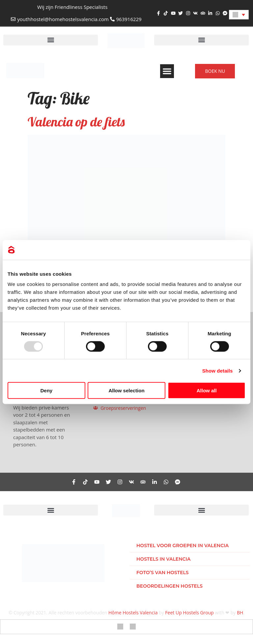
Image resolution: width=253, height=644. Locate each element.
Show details (218, 370)
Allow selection (126, 391)
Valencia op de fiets (76, 122)
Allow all (207, 391)
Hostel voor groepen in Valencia (183, 546)
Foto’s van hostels (163, 573)
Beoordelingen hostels (169, 586)
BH (240, 613)
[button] (51, 40)
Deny (46, 391)
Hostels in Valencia (164, 559)
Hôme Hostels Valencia (133, 613)
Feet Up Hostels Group (189, 613)
